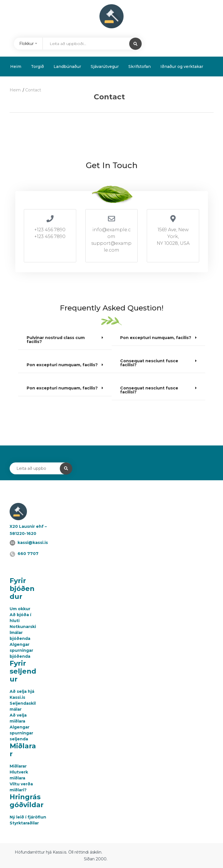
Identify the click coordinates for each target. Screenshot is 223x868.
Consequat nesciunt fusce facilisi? (149, 363)
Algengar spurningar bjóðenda (21, 650)
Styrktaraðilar (24, 823)
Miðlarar (18, 766)
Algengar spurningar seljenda (21, 733)
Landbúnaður (67, 67)
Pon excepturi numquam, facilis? (62, 365)
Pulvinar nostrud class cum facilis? (56, 340)
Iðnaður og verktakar (182, 67)
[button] (65, 340)
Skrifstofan (140, 67)
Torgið (37, 67)
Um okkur (20, 609)
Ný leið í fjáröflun (28, 817)
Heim (16, 67)
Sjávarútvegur (105, 67)
